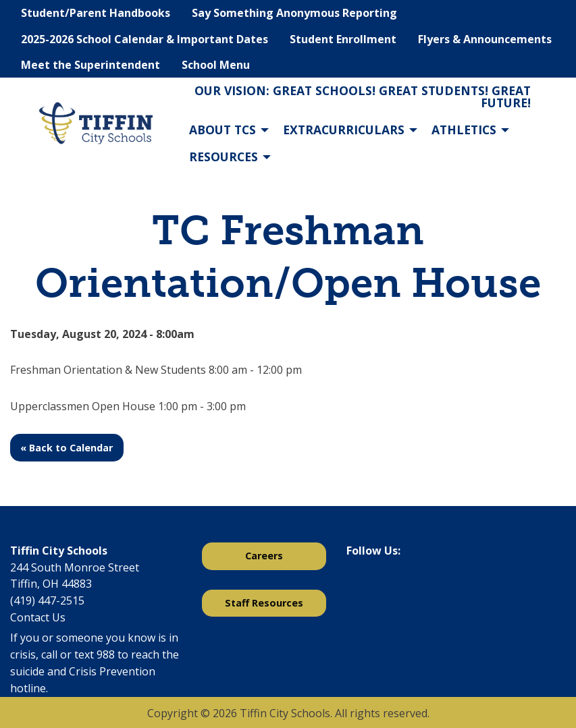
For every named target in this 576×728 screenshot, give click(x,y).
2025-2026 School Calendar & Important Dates (145, 39)
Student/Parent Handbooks (96, 13)
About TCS (222, 130)
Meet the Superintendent (90, 65)
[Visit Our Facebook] (357, 586)
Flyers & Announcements (485, 39)
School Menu (216, 65)
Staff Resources (264, 603)
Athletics (464, 130)
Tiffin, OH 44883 (51, 584)
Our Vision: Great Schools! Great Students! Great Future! (363, 96)
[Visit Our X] (379, 586)
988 (106, 654)
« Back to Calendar (67, 448)
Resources (224, 157)
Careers (264, 556)
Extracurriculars (344, 130)
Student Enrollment (343, 39)
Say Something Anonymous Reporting (294, 13)
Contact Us (38, 617)
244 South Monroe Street (75, 567)
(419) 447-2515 (47, 600)
